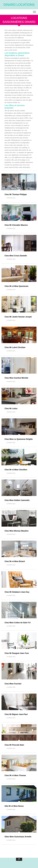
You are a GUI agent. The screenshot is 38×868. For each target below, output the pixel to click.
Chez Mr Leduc (11, 409)
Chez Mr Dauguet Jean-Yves (17, 653)
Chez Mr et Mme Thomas (15, 775)
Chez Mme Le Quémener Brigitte (19, 439)
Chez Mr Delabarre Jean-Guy (17, 592)
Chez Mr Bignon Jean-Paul (16, 714)
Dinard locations (19, 5)
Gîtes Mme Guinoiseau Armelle (18, 837)
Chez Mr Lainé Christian (15, 347)
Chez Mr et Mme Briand (15, 561)
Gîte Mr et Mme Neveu (14, 806)
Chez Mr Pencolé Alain (14, 745)
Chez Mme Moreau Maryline (17, 531)
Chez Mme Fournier (13, 684)
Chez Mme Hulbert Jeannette (17, 500)
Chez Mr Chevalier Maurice (16, 225)
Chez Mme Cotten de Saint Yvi (18, 623)
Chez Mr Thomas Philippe (16, 194)
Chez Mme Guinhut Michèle (16, 378)
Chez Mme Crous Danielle (16, 256)
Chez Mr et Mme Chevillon (16, 470)
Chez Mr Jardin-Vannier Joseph (18, 317)
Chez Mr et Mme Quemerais (16, 286)
